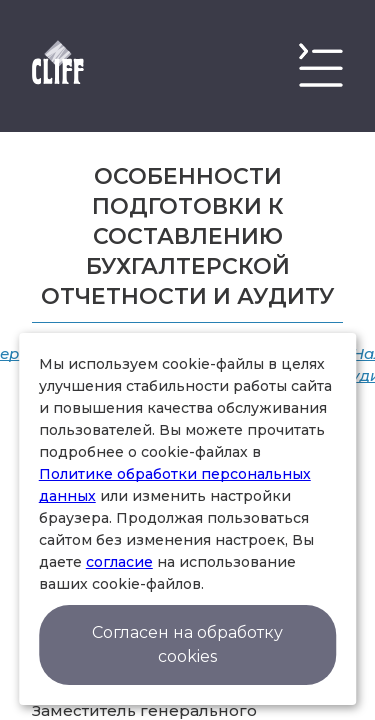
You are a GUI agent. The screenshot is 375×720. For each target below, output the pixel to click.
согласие (119, 562)
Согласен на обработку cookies (187, 644)
